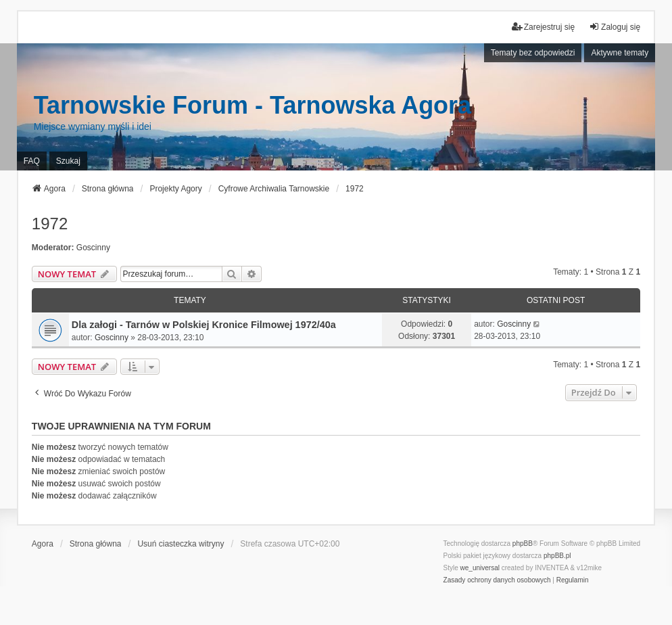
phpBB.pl (557, 556)
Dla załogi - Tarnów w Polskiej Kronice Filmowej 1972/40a (204, 325)
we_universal (480, 568)
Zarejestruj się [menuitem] (543, 27)
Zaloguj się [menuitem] (615, 27)
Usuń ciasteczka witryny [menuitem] (181, 544)
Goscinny (93, 248)
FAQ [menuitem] (32, 161)
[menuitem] (497, 580)
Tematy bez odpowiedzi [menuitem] (533, 53)
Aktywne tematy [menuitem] (620, 53)
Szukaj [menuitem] (68, 161)
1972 (50, 224)
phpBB (523, 543)
